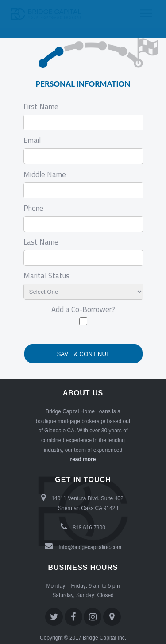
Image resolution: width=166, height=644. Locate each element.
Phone (33, 208)
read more (83, 459)
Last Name (41, 242)
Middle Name (45, 174)
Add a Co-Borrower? (83, 309)
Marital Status (46, 276)
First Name (41, 107)
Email (32, 140)
